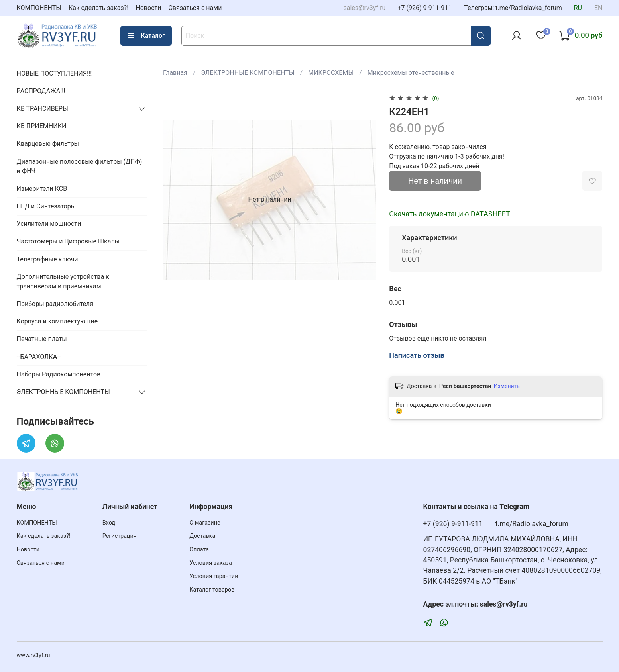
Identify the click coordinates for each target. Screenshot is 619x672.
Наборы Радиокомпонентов (59, 374)
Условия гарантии (214, 576)
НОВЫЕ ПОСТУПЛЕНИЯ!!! (54, 73)
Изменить (507, 386)
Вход (109, 523)
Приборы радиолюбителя (55, 304)
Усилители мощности (49, 224)
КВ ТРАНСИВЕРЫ (42, 109)
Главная (175, 73)
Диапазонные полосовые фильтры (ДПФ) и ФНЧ (80, 166)
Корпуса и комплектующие (57, 321)
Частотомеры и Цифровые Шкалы (68, 241)
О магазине (205, 523)
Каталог (146, 36)
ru (578, 8)
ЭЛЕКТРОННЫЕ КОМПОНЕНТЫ (248, 73)
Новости (148, 8)
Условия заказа (211, 563)
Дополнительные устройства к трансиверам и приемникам (63, 281)
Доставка (202, 536)
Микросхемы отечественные (411, 73)
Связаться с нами (195, 8)
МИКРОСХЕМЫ (331, 73)
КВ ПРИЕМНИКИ (42, 126)
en (598, 8)
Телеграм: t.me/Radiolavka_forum (513, 8)
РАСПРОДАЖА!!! (41, 91)
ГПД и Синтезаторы (46, 206)
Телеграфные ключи (47, 259)
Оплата (199, 550)
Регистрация (120, 536)
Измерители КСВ (42, 189)
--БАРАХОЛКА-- (39, 357)
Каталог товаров (212, 590)
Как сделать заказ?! (98, 8)
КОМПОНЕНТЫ (39, 8)
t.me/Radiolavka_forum (532, 524)
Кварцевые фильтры (48, 144)
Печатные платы (42, 339)
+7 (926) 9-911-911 (424, 8)
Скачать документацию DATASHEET (450, 214)
